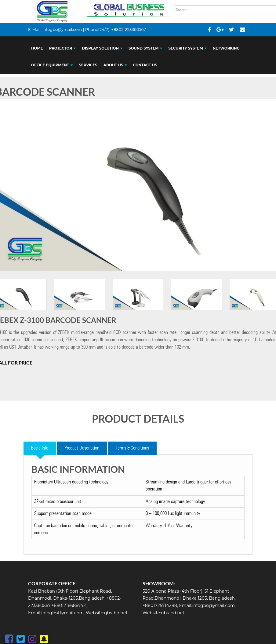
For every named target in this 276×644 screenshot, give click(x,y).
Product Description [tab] (82, 448)
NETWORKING (226, 48)
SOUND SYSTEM (143, 48)
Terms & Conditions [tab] (132, 448)
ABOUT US (113, 65)
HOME (37, 48)
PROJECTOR (61, 48)
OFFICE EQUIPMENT (50, 65)
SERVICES (88, 65)
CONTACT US (145, 65)
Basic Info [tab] (40, 448)
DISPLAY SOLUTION (100, 48)
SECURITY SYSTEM (185, 48)
